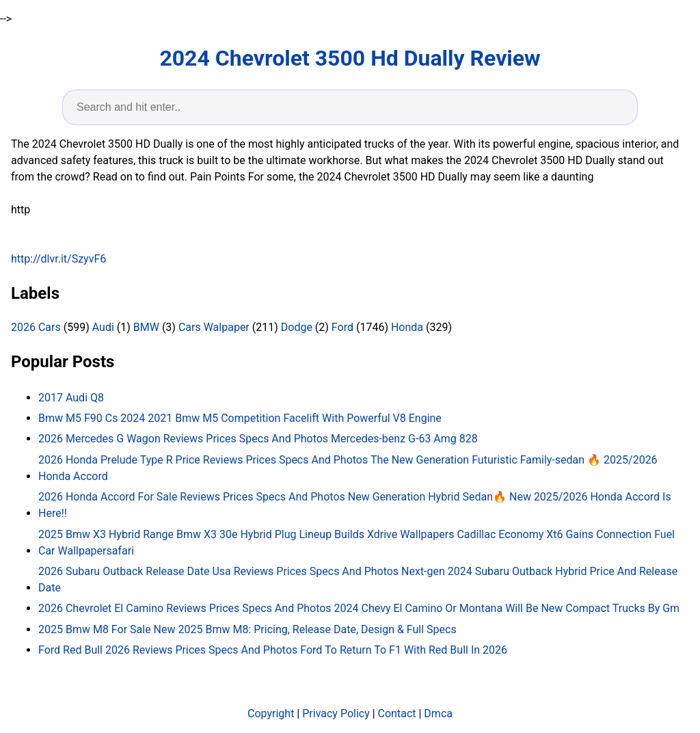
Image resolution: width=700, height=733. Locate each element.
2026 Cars (36, 327)
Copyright (271, 714)
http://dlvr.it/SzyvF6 (58, 259)
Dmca (438, 714)
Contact (397, 714)
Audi (103, 327)
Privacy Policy (336, 714)
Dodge (297, 327)
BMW (146, 327)
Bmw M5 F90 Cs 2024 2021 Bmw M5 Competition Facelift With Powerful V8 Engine (240, 418)
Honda (407, 327)
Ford (342, 327)
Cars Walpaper (214, 327)
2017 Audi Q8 (71, 398)
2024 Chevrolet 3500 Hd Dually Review (350, 58)
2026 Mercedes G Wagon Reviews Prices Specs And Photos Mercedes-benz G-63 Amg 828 (258, 439)
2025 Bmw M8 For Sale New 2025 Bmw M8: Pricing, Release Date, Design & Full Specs (247, 629)
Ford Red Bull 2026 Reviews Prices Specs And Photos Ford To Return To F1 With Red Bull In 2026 (273, 650)
